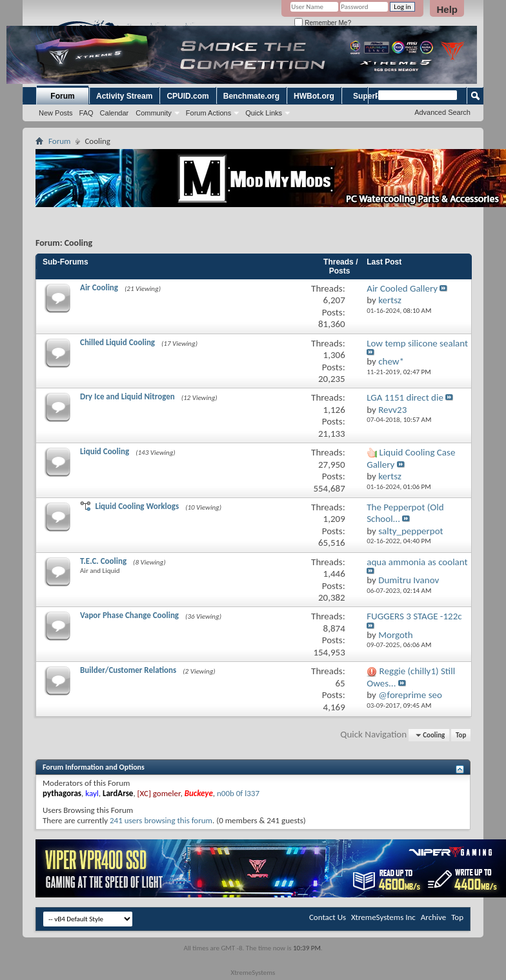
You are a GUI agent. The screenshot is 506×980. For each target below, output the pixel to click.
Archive (433, 917)
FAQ (86, 113)
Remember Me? (322, 23)
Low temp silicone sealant (417, 343)
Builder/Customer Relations (128, 670)
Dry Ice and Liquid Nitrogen (127, 396)
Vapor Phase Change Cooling (129, 615)
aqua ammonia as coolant (417, 562)
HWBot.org (314, 96)
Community (154, 113)
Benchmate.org (251, 96)
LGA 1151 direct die (405, 397)
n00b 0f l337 (238, 793)
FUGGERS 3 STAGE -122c (414, 616)
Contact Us (328, 917)
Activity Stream (124, 96)
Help (447, 9)
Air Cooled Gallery (402, 288)
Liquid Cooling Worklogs (137, 506)
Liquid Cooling (105, 451)
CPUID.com (187, 96)
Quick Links (264, 113)
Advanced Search (442, 112)
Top (461, 735)
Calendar (115, 113)
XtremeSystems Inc (383, 917)
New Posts (56, 113)
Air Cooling (99, 287)
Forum (62, 96)
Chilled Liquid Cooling (117, 342)
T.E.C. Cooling (103, 561)
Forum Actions (208, 113)
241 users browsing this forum (161, 820)
